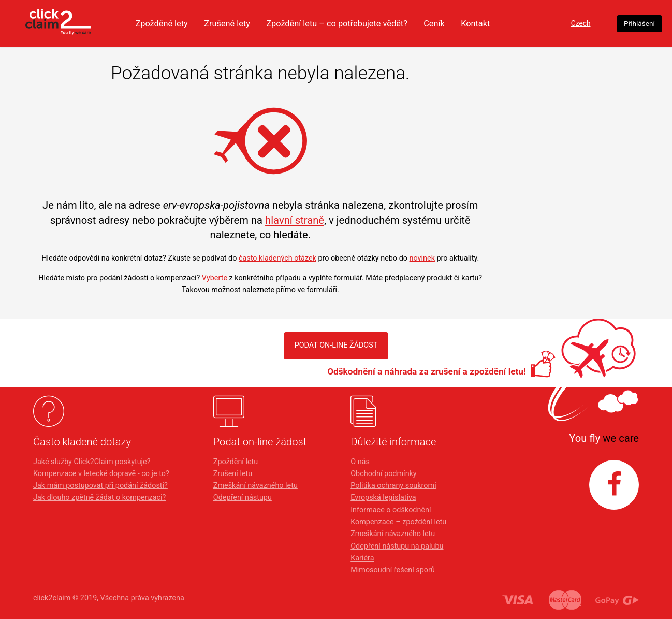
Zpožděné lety (177, 23)
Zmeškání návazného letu (255, 486)
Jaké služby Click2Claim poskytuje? (92, 462)
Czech (571, 24)
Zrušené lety (245, 23)
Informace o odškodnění (391, 510)
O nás (360, 462)
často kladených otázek (277, 258)
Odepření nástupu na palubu (397, 546)
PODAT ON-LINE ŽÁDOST (336, 345)
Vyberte (215, 278)
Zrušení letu (233, 474)
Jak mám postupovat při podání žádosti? (100, 486)
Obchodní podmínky (383, 474)
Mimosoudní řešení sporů (393, 570)
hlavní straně (295, 220)
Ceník (463, 23)
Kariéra (362, 558)
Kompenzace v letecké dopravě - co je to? (101, 474)
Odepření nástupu (243, 498)
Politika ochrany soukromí (393, 486)
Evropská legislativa (383, 498)
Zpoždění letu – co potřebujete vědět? (360, 23)
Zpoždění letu (236, 462)
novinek (422, 258)
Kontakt (506, 23)
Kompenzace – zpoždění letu (398, 522)
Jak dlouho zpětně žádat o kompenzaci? (99, 498)
